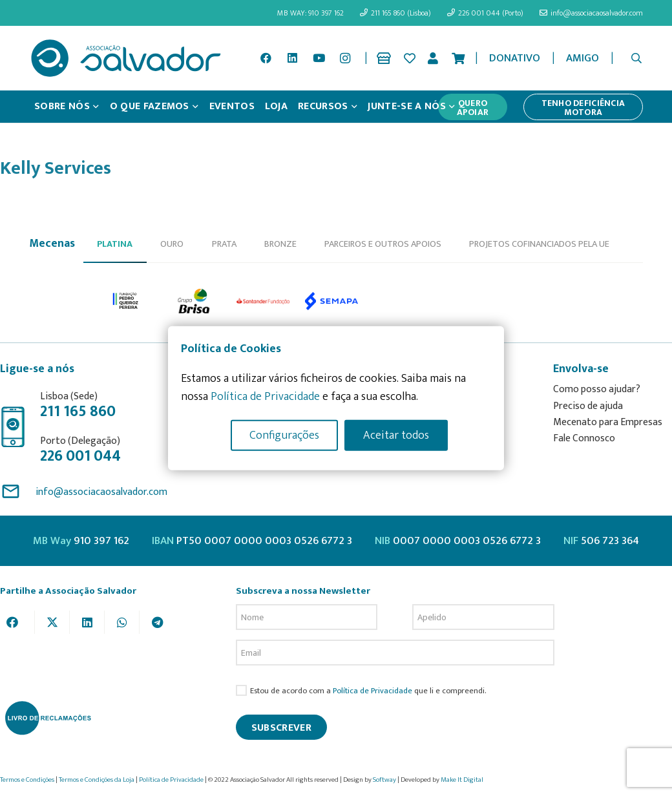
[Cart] (458, 58)
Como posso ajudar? (597, 389)
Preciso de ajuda (588, 406)
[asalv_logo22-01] (126, 58)
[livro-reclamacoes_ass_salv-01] (47, 718)
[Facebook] (266, 58)
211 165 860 (78, 412)
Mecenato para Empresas (608, 422)
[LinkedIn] (292, 58)
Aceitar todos (396, 435)
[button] (637, 58)
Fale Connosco (584, 438)
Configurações (284, 435)
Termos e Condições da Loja (97, 780)
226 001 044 (80, 456)
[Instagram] (345, 58)
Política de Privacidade (373, 691)
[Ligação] (386, 58)
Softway (384, 780)
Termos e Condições (27, 780)
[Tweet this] (52, 622)
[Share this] (17, 622)
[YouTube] (319, 58)
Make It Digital (462, 780)
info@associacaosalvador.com (101, 492)
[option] (126, 300)
